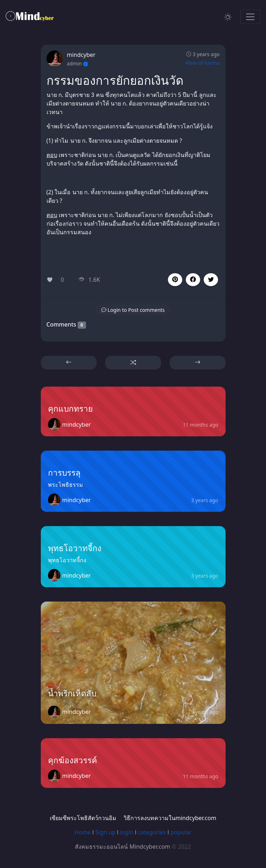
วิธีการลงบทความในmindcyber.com (170, 818)
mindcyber (81, 55)
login (127, 832)
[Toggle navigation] (250, 17)
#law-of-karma (203, 63)
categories (152, 832)
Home (83, 832)
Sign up (105, 832)
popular (181, 832)
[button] (193, 280)
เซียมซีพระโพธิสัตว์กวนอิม (83, 818)
